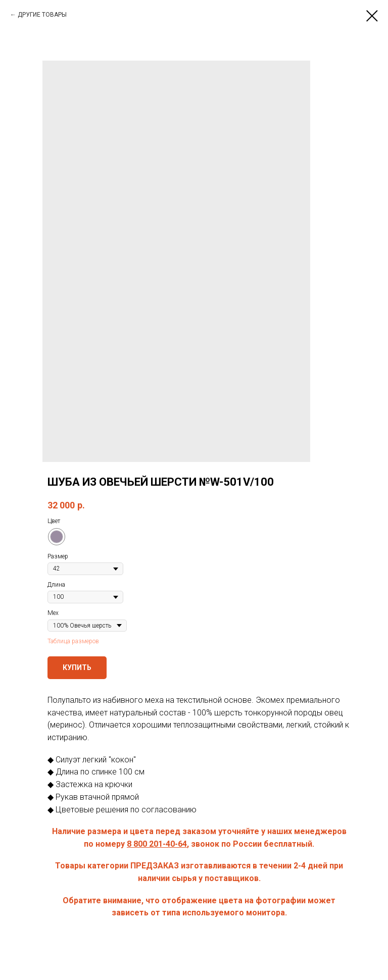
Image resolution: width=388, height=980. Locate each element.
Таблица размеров (73, 641)
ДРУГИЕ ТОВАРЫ (42, 15)
